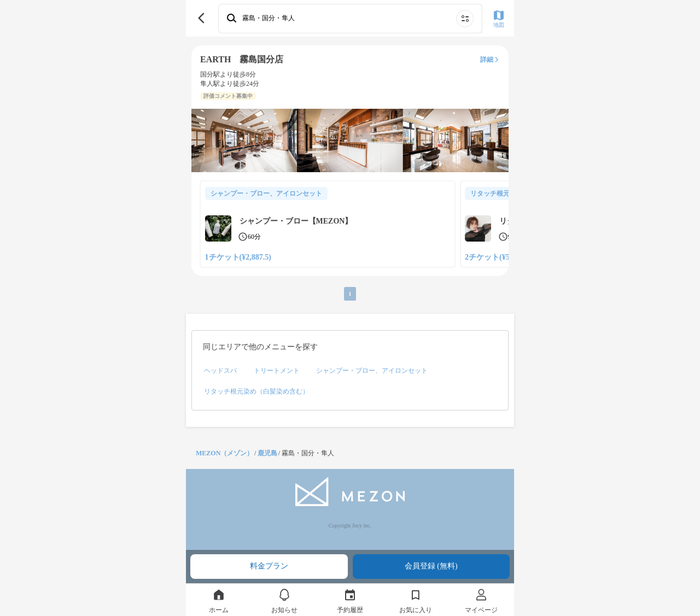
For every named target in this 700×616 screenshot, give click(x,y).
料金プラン (269, 566)
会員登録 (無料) (431, 566)
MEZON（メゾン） (224, 453)
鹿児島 (267, 453)
